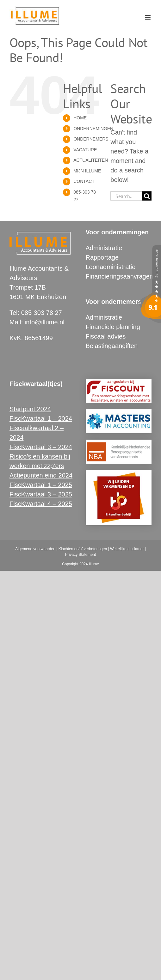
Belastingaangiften (112, 346)
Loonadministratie (111, 267)
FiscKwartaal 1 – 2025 (41, 485)
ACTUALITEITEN (91, 160)
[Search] (147, 196)
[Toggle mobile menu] (148, 17)
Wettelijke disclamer (127, 549)
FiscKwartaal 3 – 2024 (41, 447)
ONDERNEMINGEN (93, 129)
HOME (80, 118)
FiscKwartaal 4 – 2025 (41, 504)
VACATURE (85, 150)
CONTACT (84, 181)
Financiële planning (113, 327)
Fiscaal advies (106, 336)
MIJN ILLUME (87, 171)
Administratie (104, 248)
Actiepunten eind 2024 (41, 475)
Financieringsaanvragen (119, 276)
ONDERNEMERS (91, 139)
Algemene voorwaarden (35, 549)
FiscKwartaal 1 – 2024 (41, 418)
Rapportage (102, 257)
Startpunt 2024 (30, 409)
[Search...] (126, 196)
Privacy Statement (80, 555)
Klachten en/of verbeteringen (83, 549)
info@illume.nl (45, 322)
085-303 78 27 (42, 313)
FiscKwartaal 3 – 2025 (41, 494)
